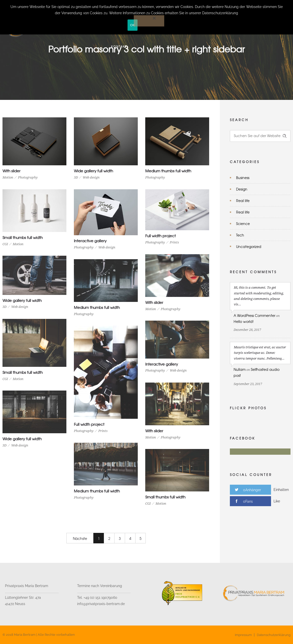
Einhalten (281, 490)
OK (132, 25)
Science (243, 223)
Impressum (243, 635)
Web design (91, 177)
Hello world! (244, 321)
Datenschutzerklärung (274, 635)
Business (243, 178)
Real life (243, 201)
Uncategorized (249, 246)
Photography (28, 177)
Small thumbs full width (23, 237)
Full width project (160, 236)
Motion (8, 177)
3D (76, 177)
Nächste (80, 538)
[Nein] (149, 21)
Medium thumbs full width (168, 171)
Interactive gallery (90, 241)
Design (242, 189)
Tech (240, 235)
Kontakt (119, 46)
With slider (11, 171)
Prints (174, 242)
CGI (5, 244)
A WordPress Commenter (254, 315)
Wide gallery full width (93, 171)
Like (277, 501)
